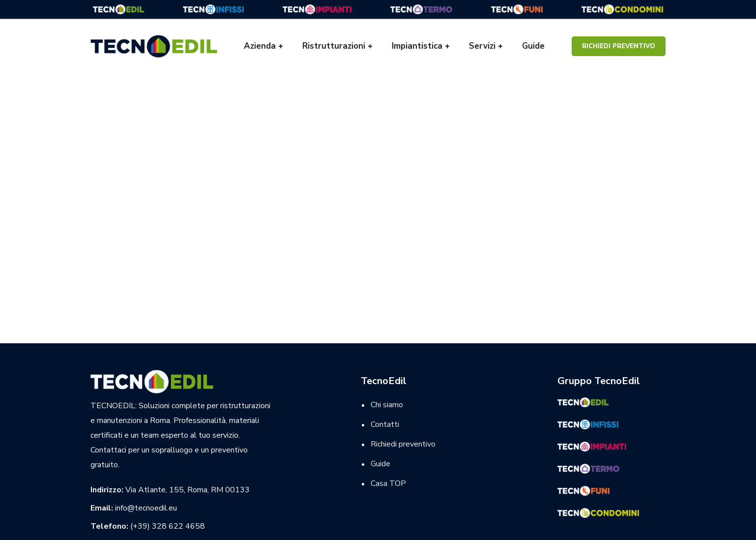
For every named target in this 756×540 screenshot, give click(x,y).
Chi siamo (387, 405)
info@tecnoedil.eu (146, 508)
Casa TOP (388, 483)
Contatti (385, 424)
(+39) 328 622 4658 (168, 526)
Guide (380, 464)
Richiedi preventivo (619, 46)
